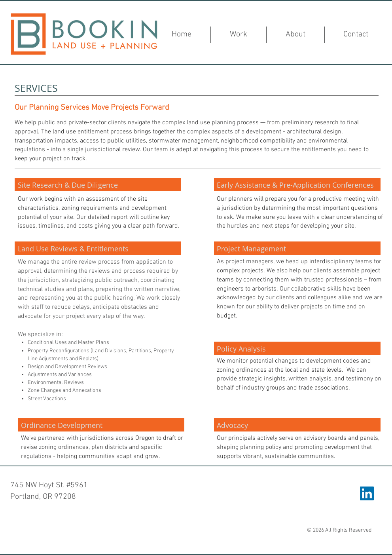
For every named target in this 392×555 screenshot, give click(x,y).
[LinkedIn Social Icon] (367, 493)
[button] (239, 35)
